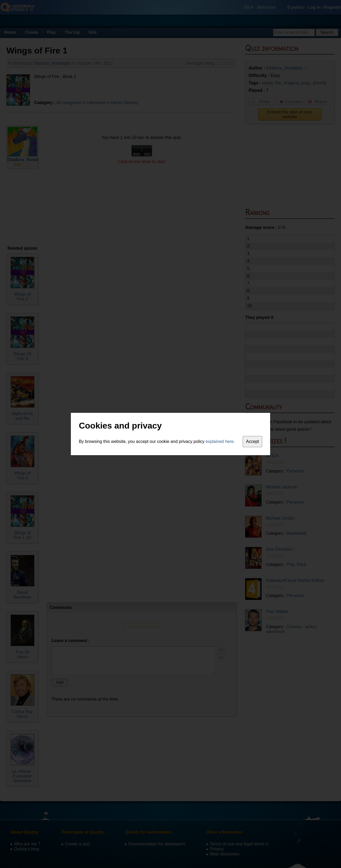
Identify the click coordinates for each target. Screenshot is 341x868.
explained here (220, 441)
